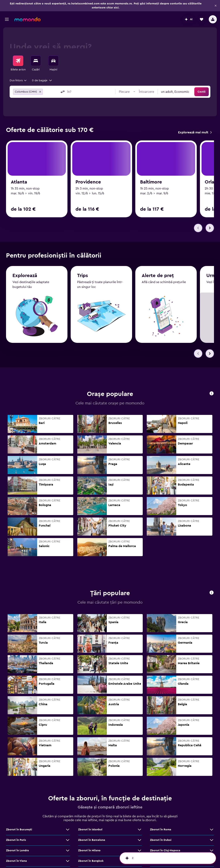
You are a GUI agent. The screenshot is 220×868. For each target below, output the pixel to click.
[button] (216, 6)
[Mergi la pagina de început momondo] (27, 19)
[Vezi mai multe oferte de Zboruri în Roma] (212, 815)
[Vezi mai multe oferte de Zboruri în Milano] (140, 836)
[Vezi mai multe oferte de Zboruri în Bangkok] (140, 846)
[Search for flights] (18, 61)
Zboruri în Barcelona (92, 825)
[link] (195, 132)
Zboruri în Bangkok (91, 846)
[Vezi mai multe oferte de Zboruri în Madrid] (68, 857)
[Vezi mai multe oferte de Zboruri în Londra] (68, 836)
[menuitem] (18, 64)
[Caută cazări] (36, 61)
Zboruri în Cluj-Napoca (165, 836)
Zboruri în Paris (16, 825)
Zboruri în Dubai (161, 825)
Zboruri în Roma (161, 815)
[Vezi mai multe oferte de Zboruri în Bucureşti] (68, 815)
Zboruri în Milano (89, 836)
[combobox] (18, 80)
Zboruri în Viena (16, 846)
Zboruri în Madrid (17, 857)
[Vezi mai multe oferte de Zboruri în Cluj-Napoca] (212, 836)
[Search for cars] (53, 61)
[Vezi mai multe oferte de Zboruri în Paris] (68, 825)
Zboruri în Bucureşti (19, 815)
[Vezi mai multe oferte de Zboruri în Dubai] (212, 825)
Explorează (25, 261)
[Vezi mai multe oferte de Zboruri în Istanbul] (140, 815)
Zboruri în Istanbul (90, 815)
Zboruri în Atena (161, 846)
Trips (82, 261)
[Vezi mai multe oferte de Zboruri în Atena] (212, 846)
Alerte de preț (158, 261)
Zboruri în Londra (17, 836)
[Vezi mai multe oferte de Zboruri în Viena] (68, 846)
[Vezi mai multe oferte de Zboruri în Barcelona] (140, 825)
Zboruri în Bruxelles (91, 857)
